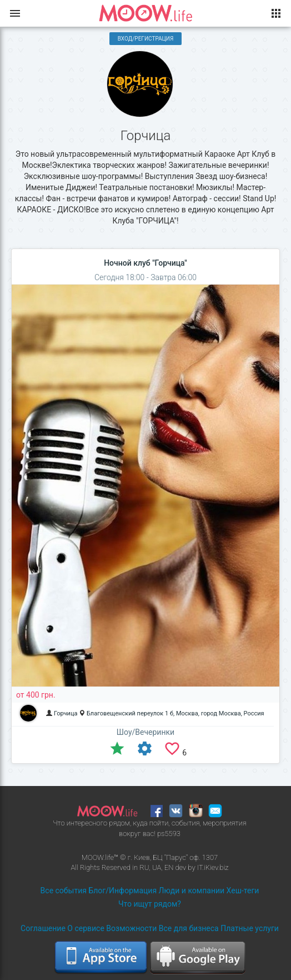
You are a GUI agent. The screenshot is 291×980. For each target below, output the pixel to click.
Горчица (66, 713)
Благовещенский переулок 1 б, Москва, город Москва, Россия (175, 713)
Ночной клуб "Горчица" (145, 263)
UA (157, 867)
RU (144, 867)
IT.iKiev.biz (213, 867)
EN (169, 867)
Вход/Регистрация (146, 39)
